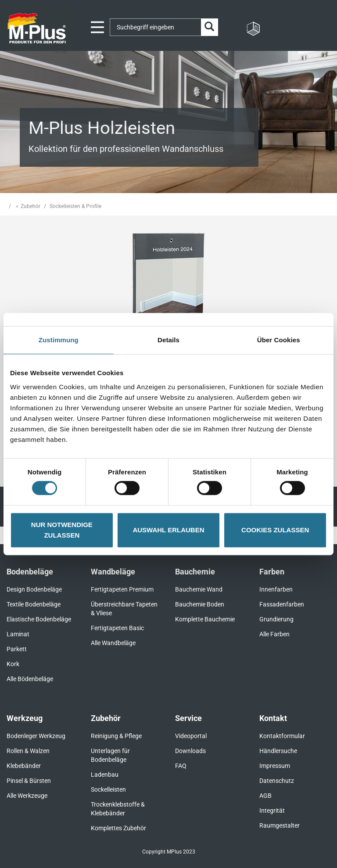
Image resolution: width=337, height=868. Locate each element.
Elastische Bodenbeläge (39, 619)
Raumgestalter (280, 825)
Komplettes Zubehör (118, 828)
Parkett (17, 649)
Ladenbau (105, 775)
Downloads (190, 751)
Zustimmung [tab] (59, 340)
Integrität (272, 811)
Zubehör (30, 206)
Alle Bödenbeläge (30, 679)
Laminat (18, 634)
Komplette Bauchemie (205, 619)
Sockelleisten (108, 789)
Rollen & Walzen (28, 751)
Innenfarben (276, 589)
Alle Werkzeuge (27, 796)
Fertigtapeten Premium (122, 589)
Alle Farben (274, 634)
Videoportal (191, 736)
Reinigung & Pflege (116, 736)
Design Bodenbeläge (34, 589)
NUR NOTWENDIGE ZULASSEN (62, 530)
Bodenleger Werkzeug (36, 736)
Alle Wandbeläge (113, 643)
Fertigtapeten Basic (117, 628)
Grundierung (276, 619)
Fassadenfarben (282, 604)
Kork (13, 664)
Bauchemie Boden (200, 604)
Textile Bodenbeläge (34, 604)
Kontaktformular (282, 736)
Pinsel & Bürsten (29, 781)
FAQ (181, 766)
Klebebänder (24, 766)
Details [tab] (168, 340)
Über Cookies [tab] (279, 340)
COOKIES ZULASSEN (275, 530)
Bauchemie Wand (199, 589)
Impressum (275, 766)
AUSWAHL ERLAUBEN (168, 530)
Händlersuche (278, 751)
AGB (265, 796)
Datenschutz (277, 781)
